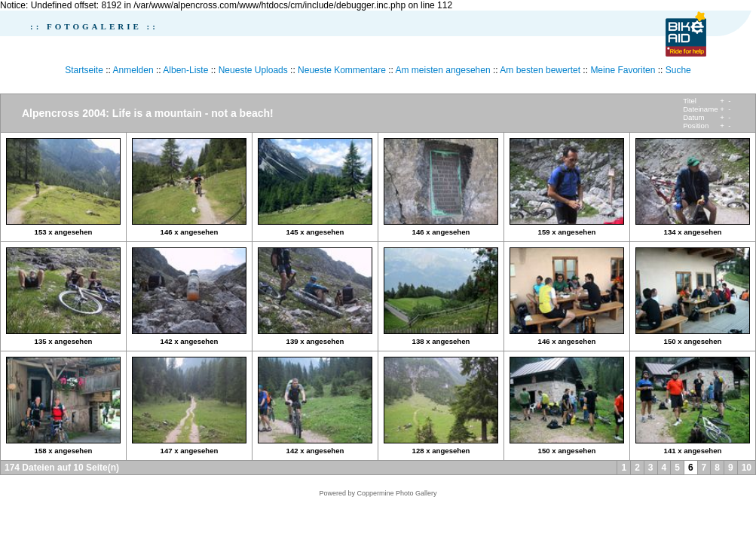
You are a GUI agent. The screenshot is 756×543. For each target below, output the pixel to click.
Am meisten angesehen (443, 70)
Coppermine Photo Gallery (396, 493)
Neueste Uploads (253, 70)
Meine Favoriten (623, 70)
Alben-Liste (185, 70)
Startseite (84, 70)
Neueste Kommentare (342, 70)
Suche (678, 70)
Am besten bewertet (540, 70)
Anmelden (133, 70)
